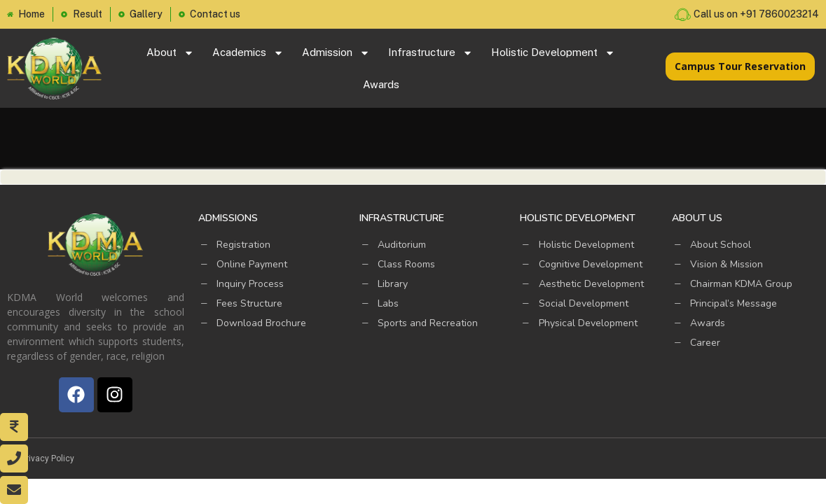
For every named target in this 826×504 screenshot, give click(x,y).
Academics (248, 53)
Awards (381, 84)
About (170, 53)
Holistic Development (553, 53)
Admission (336, 53)
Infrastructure (431, 53)
